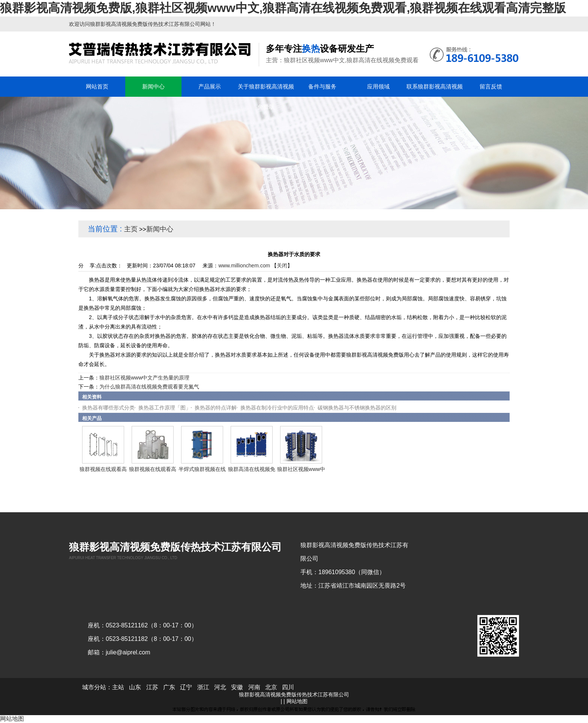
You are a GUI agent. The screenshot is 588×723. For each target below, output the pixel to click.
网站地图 (297, 701)
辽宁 (186, 687)
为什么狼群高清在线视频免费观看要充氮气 (149, 387)
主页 (131, 229)
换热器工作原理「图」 (165, 408)
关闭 (282, 265)
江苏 (152, 687)
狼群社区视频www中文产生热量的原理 (144, 378)
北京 (271, 687)
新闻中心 (160, 229)
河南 (254, 687)
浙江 (203, 687)
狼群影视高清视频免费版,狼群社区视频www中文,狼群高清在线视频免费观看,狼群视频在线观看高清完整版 (283, 8)
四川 (288, 687)
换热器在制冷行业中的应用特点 (277, 408)
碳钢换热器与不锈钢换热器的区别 (357, 408)
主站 (118, 687)
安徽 (237, 687)
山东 (135, 687)
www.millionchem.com (244, 265)
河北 (220, 687)
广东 (169, 687)
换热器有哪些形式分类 (108, 408)
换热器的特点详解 (216, 408)
